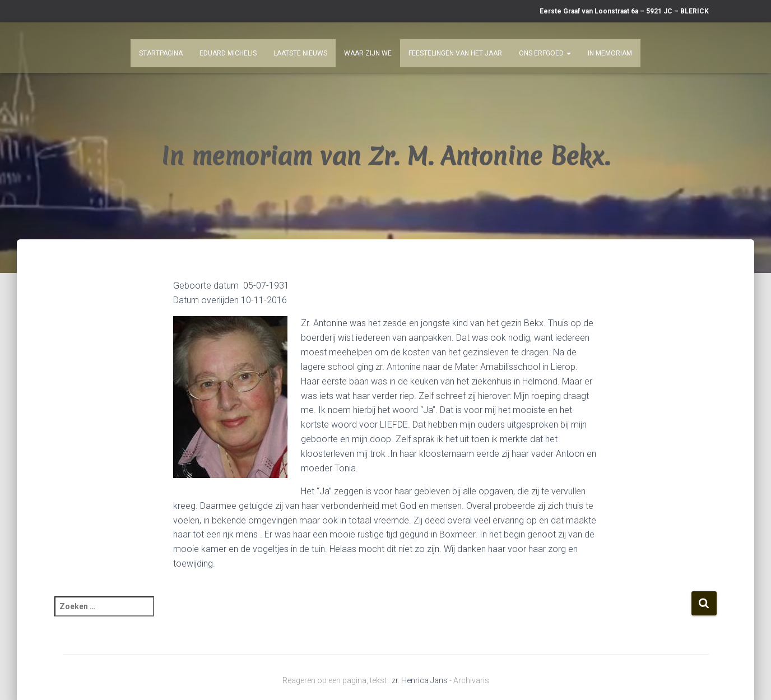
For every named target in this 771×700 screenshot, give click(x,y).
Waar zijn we (368, 53)
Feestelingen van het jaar (455, 53)
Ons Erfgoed (545, 53)
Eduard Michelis (228, 53)
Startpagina (161, 53)
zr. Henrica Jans (420, 680)
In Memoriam (610, 53)
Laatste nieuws (300, 53)
